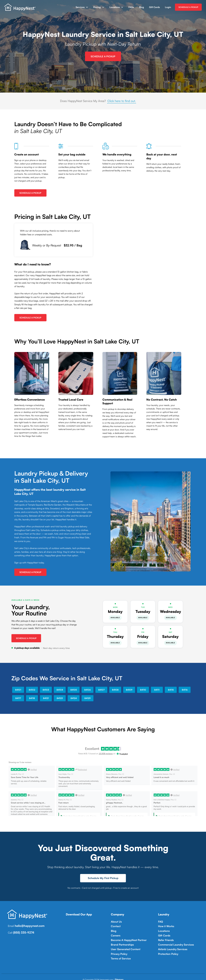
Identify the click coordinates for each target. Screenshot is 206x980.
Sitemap (119, 966)
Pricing (97, 7)
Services (80, 7)
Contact (115, 924)
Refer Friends (165, 936)
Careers (115, 932)
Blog (141, 7)
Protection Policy (167, 948)
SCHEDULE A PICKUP (188, 7)
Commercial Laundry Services (173, 940)
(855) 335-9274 (23, 931)
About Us (116, 920)
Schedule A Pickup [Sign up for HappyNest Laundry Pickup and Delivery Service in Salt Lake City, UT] (103, 56)
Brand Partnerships (121, 940)
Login (168, 7)
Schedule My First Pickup (103, 877)
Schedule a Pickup (26, 637)
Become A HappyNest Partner (126, 936)
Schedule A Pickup (30, 192)
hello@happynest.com (28, 925)
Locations (115, 7)
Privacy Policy (118, 948)
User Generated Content (123, 944)
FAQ (160, 920)
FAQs (131, 7)
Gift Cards (154, 7)
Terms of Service (119, 952)
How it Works (165, 924)
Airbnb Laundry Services (171, 944)
